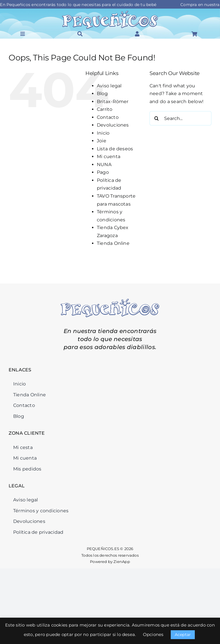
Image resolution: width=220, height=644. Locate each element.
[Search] (157, 118)
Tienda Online (113, 243)
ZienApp (122, 562)
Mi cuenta (109, 156)
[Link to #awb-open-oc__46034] (80, 34)
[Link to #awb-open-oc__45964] (23, 34)
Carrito (105, 109)
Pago (103, 172)
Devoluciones (113, 125)
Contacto (108, 117)
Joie (102, 141)
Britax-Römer (113, 102)
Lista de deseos (115, 149)
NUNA (104, 165)
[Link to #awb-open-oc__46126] (137, 34)
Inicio (103, 133)
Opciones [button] (153, 634)
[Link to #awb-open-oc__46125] (194, 34)
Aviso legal (109, 86)
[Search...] (180, 118)
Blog (102, 93)
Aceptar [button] (183, 635)
